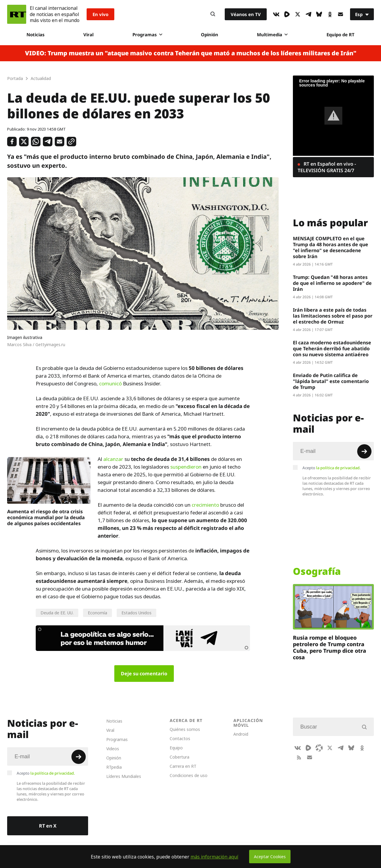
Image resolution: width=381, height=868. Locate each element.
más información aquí (214, 857)
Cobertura (179, 757)
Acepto (332, 468)
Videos (113, 749)
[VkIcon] (276, 14)
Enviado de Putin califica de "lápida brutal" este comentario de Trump (331, 381)
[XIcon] (298, 14)
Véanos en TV (246, 14)
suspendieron (186, 467)
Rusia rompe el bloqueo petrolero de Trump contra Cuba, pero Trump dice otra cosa (330, 647)
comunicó (110, 384)
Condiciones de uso (189, 775)
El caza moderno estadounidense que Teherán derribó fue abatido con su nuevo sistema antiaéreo (332, 349)
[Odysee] (319, 748)
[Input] (333, 451)
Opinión (210, 34)
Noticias (36, 34)
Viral (88, 34)
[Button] (213, 14)
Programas (147, 34)
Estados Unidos (136, 613)
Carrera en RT (183, 766)
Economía (97, 613)
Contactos (180, 738)
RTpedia (114, 767)
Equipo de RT (341, 34)
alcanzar (113, 459)
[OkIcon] (330, 14)
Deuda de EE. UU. (57, 613)
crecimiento (205, 505)
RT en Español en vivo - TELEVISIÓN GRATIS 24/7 (327, 167)
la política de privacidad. (338, 468)
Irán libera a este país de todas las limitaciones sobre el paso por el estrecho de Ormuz (333, 316)
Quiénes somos (185, 729)
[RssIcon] (299, 757)
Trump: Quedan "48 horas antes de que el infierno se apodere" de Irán (332, 283)
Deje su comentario (144, 674)
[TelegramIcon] (308, 14)
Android (241, 734)
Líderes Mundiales (124, 776)
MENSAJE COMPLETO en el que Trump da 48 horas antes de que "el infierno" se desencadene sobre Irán (331, 247)
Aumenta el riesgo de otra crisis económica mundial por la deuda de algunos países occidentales (46, 517)
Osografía (317, 571)
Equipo (176, 748)
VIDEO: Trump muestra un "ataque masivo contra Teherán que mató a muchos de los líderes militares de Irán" (191, 53)
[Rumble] (287, 14)
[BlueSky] (319, 14)
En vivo (100, 14)
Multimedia (272, 34)
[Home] (17, 14)
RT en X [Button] (48, 826)
